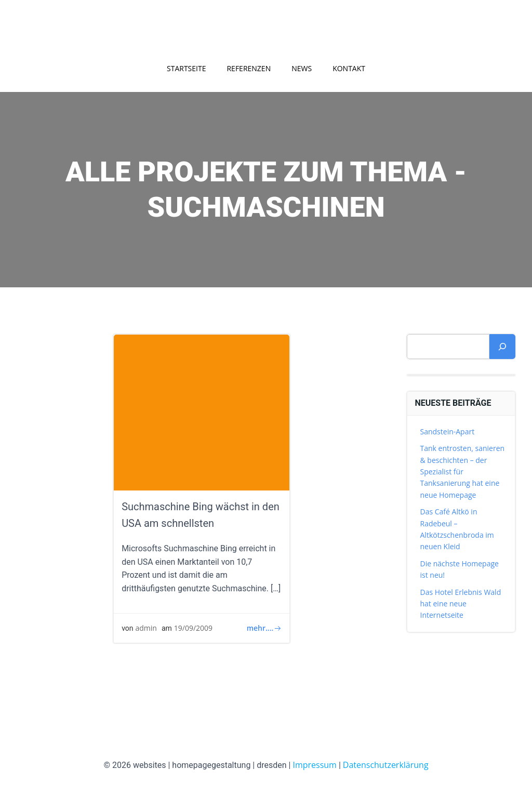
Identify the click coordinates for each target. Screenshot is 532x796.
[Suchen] (502, 347)
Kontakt (349, 68)
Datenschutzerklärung (386, 765)
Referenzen (249, 68)
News (302, 68)
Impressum (314, 765)
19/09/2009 (193, 628)
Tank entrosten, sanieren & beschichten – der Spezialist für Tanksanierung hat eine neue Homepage (463, 472)
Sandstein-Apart (448, 432)
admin (146, 628)
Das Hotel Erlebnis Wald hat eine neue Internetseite (461, 604)
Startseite (186, 68)
